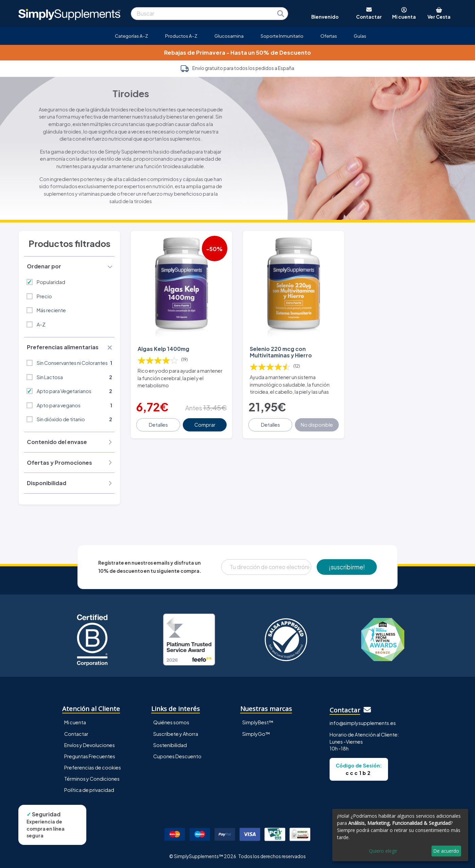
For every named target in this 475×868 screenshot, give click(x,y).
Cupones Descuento (177, 756)
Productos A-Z (181, 36)
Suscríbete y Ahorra (176, 734)
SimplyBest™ (258, 722)
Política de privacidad (89, 790)
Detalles (158, 425)
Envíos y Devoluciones (90, 745)
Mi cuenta (75, 722)
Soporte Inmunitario (282, 36)
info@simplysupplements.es (363, 723)
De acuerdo (446, 851)
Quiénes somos (171, 722)
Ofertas (329, 36)
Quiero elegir (383, 851)
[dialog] (400, 835)
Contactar (76, 734)
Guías (360, 36)
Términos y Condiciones (92, 779)
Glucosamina (229, 36)
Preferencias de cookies (93, 767)
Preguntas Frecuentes (90, 756)
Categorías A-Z (131, 36)
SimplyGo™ (256, 734)
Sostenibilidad (170, 745)
